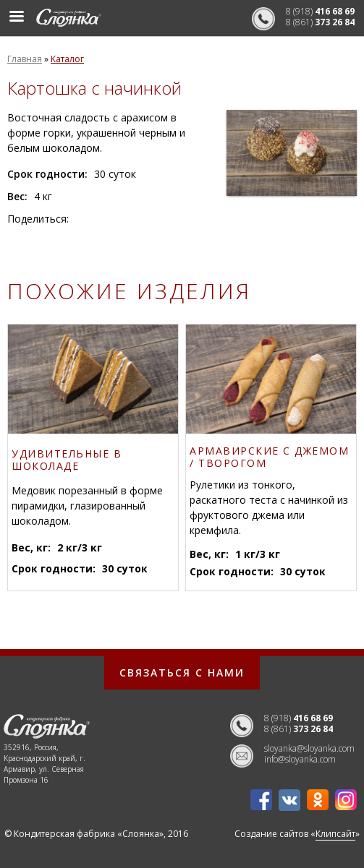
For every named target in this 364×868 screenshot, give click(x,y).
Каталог (67, 59)
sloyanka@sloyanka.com (309, 748)
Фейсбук (261, 800)
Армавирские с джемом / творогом (269, 457)
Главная (25, 59)
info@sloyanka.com (300, 759)
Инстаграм (346, 800)
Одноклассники (318, 800)
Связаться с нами (182, 673)
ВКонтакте (289, 800)
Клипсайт (335, 834)
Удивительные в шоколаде (67, 460)
